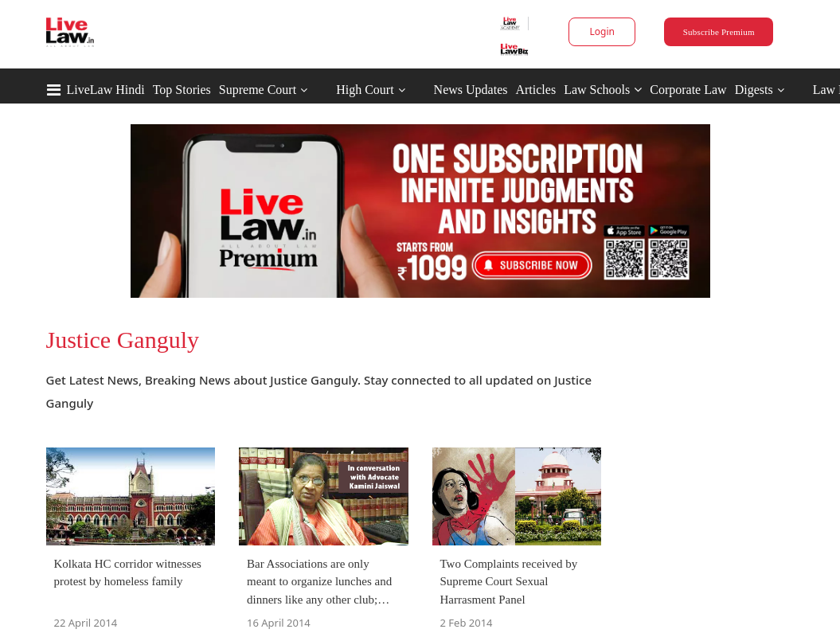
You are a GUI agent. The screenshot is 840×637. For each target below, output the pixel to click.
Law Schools (603, 90)
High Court (365, 90)
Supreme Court (258, 90)
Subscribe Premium (719, 32)
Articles (535, 90)
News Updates (471, 90)
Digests (754, 90)
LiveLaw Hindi (106, 90)
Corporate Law (688, 90)
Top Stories (182, 90)
